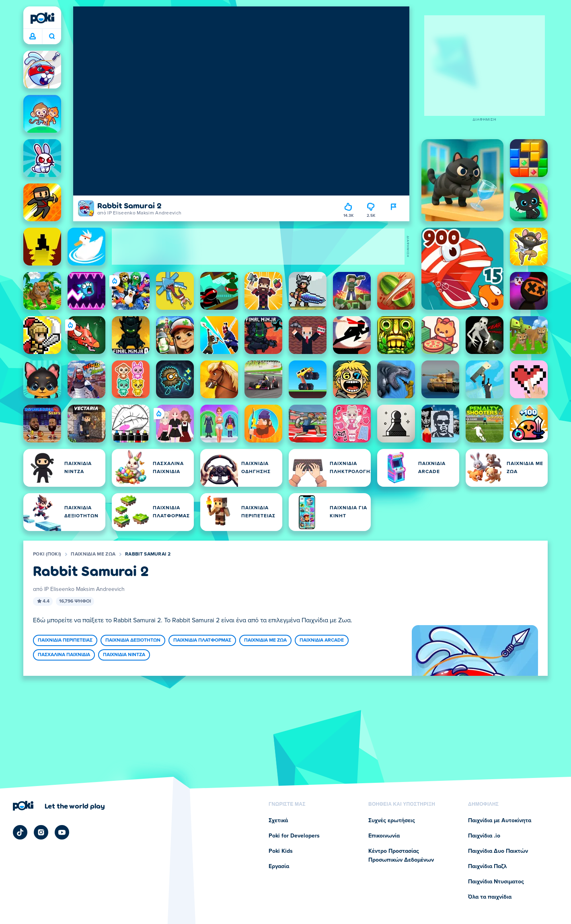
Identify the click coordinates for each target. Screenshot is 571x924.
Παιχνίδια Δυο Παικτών (498, 851)
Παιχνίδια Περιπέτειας (65, 640)
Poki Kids (281, 851)
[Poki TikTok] (20, 832)
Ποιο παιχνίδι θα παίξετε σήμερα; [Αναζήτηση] (52, 36)
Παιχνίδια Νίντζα (124, 655)
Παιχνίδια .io (484, 836)
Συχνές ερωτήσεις (392, 821)
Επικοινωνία (384, 836)
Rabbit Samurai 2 (148, 554)
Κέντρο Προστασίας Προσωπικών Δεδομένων (401, 856)
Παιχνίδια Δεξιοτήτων (133, 640)
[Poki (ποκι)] (42, 18)
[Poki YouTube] (62, 832)
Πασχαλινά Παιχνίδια (64, 655)
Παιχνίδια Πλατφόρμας (202, 640)
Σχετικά (278, 821)
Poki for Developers (294, 836)
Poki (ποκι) (47, 554)
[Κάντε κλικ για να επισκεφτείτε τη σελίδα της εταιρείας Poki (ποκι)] (59, 806)
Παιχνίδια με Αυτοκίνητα (500, 821)
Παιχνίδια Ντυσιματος (496, 882)
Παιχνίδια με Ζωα (93, 554)
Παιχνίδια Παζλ (487, 866)
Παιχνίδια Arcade (322, 640)
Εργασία (279, 866)
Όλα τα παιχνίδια (490, 897)
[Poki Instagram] (41, 832)
